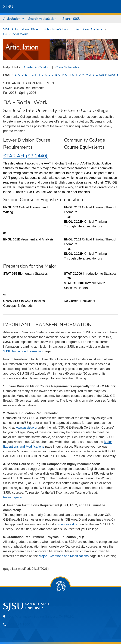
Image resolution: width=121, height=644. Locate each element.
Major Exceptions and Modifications (64, 556)
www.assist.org (26, 428)
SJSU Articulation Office (21, 29)
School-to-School (56, 29)
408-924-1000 (19, 624)
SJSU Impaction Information (23, 351)
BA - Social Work (15, 34)
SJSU (8, 6)
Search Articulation (42, 19)
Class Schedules (67, 67)
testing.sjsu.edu (14, 497)
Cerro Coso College (88, 29)
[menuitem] (13, 19)
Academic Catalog (36, 67)
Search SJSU (72, 19)
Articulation (12, 19)
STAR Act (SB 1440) (25, 156)
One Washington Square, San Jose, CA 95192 (41, 616)
